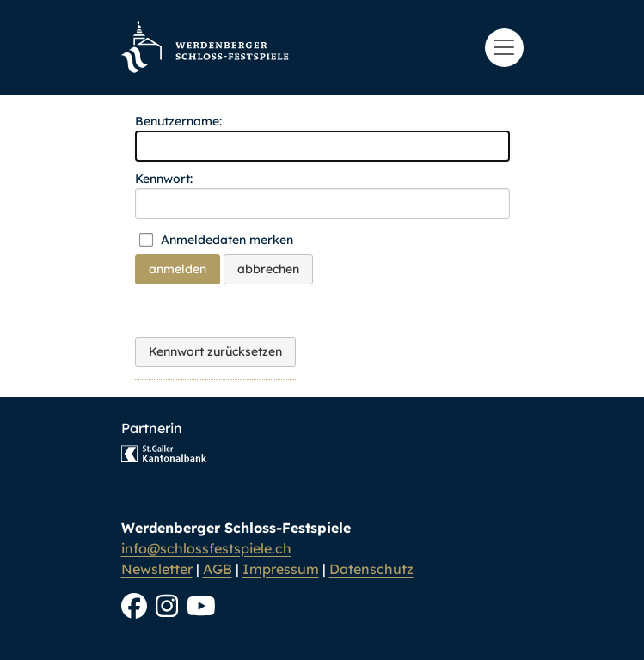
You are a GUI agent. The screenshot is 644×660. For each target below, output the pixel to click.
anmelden (178, 269)
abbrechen (268, 269)
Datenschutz (371, 569)
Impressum (281, 569)
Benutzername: (178, 121)
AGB (218, 569)
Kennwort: (164, 179)
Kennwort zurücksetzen (215, 351)
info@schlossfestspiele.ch (206, 548)
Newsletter (157, 569)
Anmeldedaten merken (227, 240)
